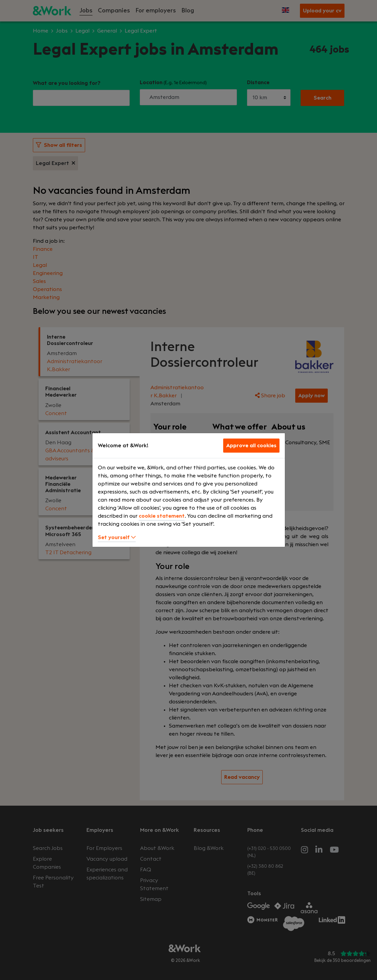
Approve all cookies (251, 446)
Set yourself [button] (117, 537)
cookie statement (162, 516)
